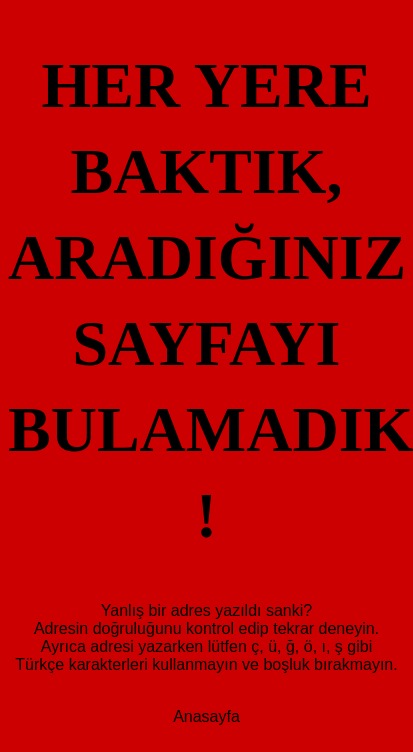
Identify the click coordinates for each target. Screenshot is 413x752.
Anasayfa (206, 384)
